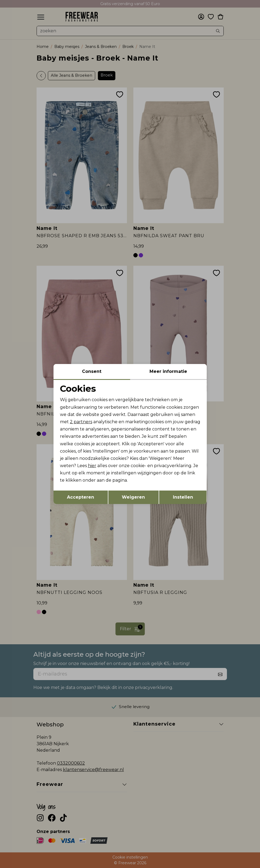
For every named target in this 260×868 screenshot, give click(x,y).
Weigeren (133, 497)
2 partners (81, 422)
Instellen (183, 497)
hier (92, 466)
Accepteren (81, 497)
